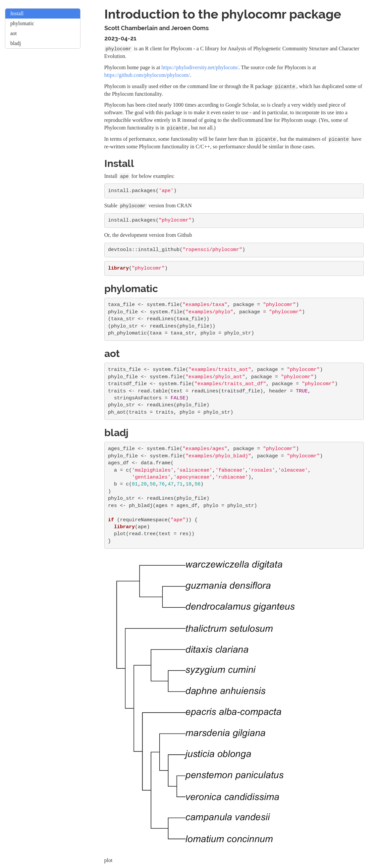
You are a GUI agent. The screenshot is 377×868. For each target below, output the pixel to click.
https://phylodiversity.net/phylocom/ (200, 67)
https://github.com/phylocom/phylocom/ (147, 75)
